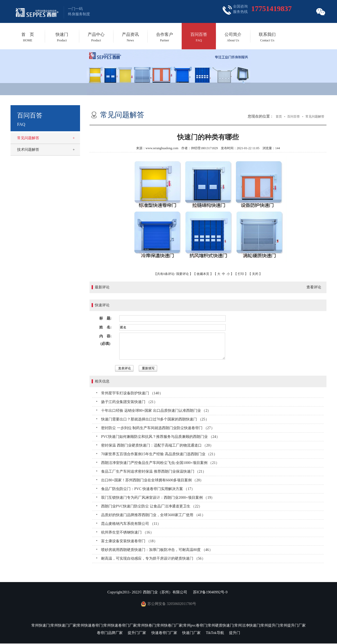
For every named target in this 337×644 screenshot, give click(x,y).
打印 (241, 274)
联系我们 (267, 37)
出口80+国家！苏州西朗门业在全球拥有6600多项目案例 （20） (152, 480)
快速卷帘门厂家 (164, 633)
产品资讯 (130, 37)
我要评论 (182, 274)
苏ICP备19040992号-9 (210, 592)
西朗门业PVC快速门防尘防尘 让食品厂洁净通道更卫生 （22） (152, 506)
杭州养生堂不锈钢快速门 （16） (127, 532)
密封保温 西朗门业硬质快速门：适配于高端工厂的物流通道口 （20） (157, 445)
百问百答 (199, 37)
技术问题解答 (28, 150)
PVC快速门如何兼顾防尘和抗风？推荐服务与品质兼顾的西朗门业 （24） (160, 437)
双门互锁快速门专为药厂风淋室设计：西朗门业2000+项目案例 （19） (158, 498)
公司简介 (233, 37)
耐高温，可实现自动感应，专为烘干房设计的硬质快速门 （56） (153, 558)
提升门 (235, 633)
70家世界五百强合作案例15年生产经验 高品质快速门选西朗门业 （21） (159, 454)
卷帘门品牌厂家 (110, 633)
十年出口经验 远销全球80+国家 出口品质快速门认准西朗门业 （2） (156, 411)
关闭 (255, 274)
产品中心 (96, 37)
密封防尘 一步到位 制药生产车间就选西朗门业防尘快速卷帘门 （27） (158, 428)
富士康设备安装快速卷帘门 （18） (129, 541)
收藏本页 (203, 274)
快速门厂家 (191, 633)
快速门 (62, 37)
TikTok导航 (215, 633)
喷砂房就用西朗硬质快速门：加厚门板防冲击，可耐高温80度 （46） (157, 550)
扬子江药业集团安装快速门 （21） (129, 402)
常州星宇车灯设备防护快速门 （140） (132, 393)
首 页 (28, 37)
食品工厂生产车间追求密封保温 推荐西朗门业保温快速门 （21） (154, 471)
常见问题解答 (28, 138)
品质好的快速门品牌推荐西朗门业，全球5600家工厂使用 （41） (153, 515)
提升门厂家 (137, 633)
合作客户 (165, 37)
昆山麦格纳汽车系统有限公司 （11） (131, 524)
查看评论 (314, 287)
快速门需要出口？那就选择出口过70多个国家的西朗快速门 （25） (155, 419)
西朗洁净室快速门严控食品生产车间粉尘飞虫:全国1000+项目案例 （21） (160, 463)
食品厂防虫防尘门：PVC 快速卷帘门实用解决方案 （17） (148, 489)
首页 (279, 117)
